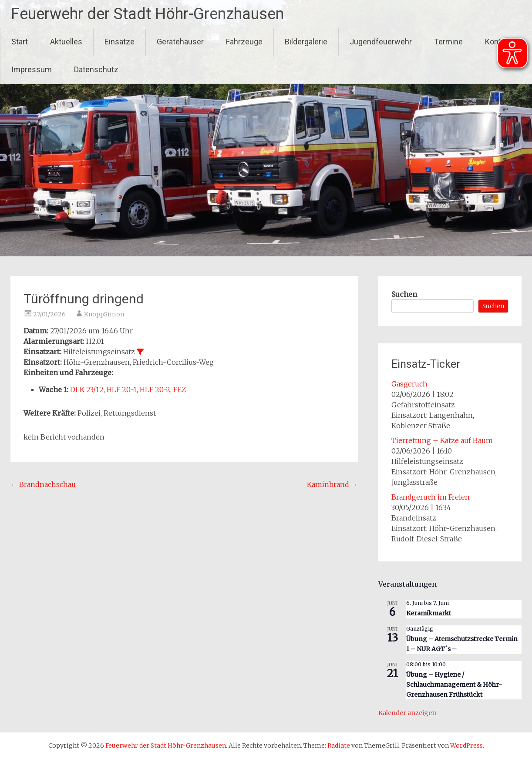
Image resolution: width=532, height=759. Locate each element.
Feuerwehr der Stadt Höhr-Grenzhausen (147, 14)
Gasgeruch (409, 384)
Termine (448, 42)
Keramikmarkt (429, 613)
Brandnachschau (43, 484)
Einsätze (120, 42)
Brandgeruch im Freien (431, 497)
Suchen (404, 294)
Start (20, 42)
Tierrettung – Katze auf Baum (442, 440)
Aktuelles (66, 42)
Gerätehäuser (180, 42)
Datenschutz (96, 69)
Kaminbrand (332, 484)
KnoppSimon (104, 314)
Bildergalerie (306, 42)
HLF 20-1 (122, 390)
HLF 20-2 (155, 390)
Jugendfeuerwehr (381, 42)
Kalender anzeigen (407, 713)
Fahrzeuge (244, 42)
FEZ (180, 390)
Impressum (32, 69)
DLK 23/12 (87, 390)
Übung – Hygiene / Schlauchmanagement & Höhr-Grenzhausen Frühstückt (454, 684)
